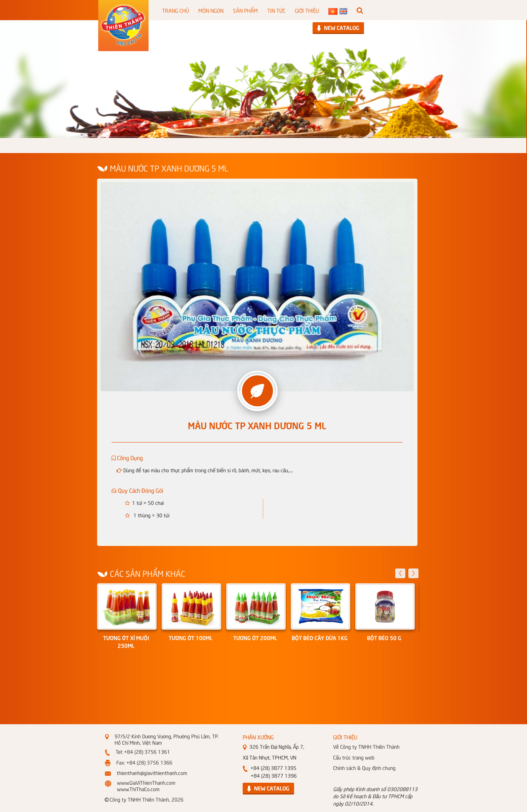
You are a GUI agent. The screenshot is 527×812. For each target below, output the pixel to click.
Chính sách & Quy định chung (364, 768)
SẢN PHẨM (245, 10)
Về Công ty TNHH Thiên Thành (366, 746)
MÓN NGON (211, 10)
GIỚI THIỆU (307, 10)
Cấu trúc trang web (354, 757)
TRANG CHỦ (175, 10)
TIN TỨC (276, 10)
